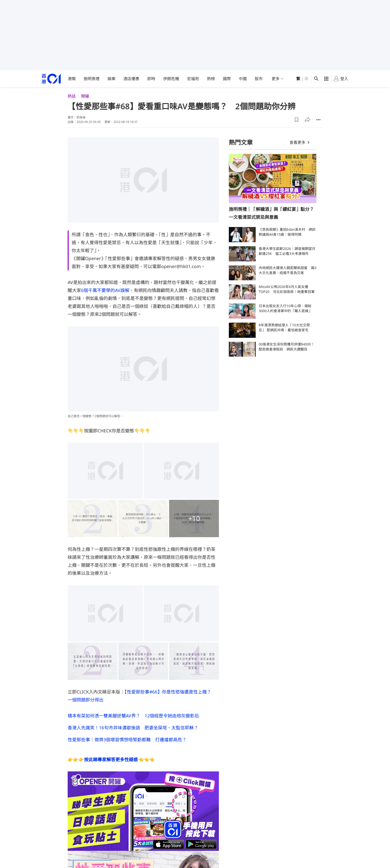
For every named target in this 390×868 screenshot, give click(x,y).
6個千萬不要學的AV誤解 (105, 290)
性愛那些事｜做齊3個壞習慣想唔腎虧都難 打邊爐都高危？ (127, 740)
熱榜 (211, 79)
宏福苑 (193, 79)
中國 (243, 79)
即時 (151, 79)
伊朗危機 (171, 79)
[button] (296, 120)
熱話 (72, 96)
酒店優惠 (131, 79)
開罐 (85, 96)
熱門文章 (241, 142)
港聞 (72, 79)
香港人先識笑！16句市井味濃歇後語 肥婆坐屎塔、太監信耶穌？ (133, 728)
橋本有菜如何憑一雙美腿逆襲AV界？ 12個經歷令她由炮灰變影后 (133, 716)
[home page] (51, 79)
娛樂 (111, 79)
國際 (227, 79)
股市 (259, 79)
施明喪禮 (92, 79)
